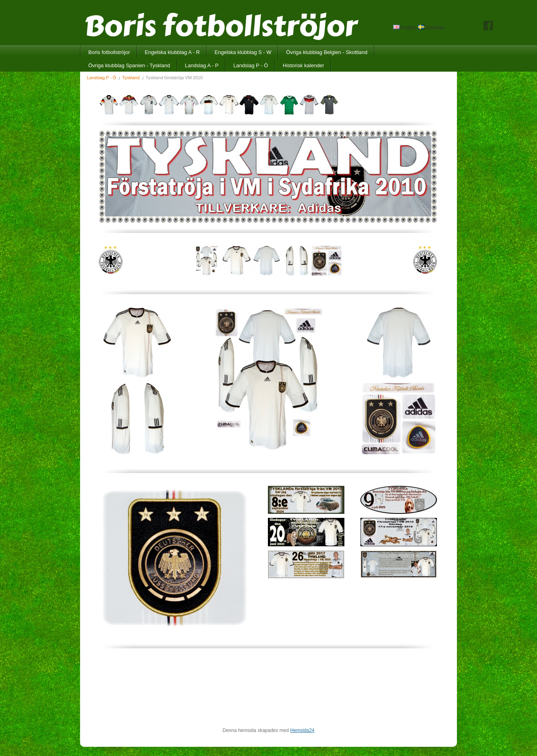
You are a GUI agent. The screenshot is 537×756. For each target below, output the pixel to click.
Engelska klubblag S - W (243, 52)
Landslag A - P (202, 65)
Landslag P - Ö (251, 65)
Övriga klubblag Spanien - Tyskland (129, 65)
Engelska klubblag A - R (172, 52)
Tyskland (131, 78)
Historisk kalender (303, 65)
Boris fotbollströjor (109, 52)
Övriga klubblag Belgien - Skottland (327, 52)
